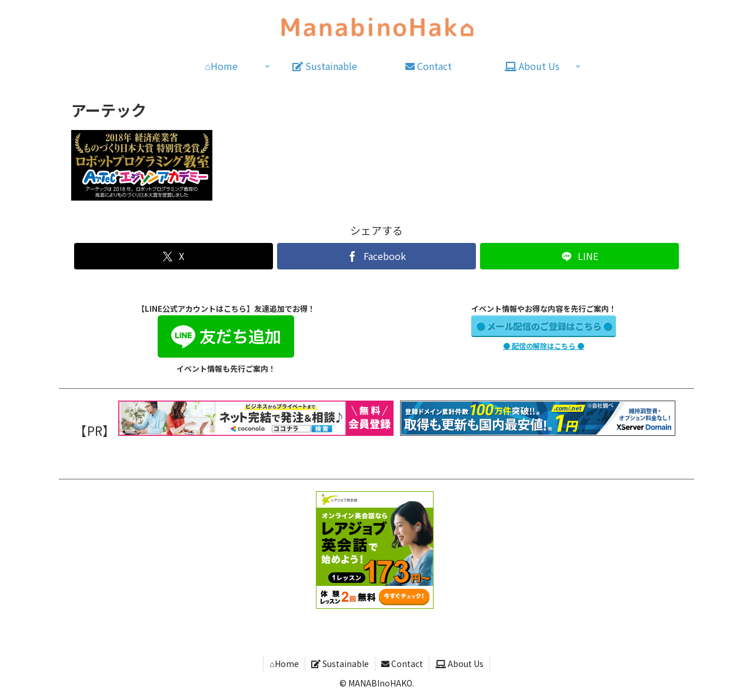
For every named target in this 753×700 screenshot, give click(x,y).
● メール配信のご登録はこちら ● (544, 326)
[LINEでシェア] (579, 256)
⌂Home (284, 664)
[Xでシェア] (173, 256)
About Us (459, 664)
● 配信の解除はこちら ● (544, 346)
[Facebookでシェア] (376, 256)
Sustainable (340, 664)
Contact (402, 664)
